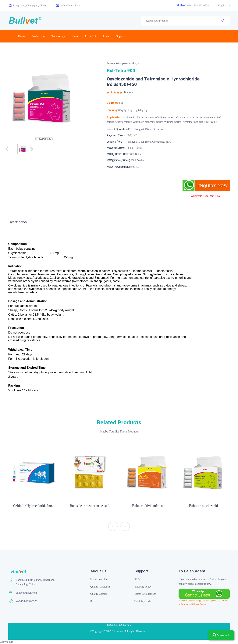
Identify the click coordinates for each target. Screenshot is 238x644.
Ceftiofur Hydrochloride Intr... (34, 506)
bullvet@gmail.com (68, 5)
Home (22, 36)
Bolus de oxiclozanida (204, 506)
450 (52, 253)
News (75, 36)
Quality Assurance (100, 587)
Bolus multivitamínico (147, 506)
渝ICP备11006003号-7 (119, 625)
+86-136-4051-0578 (193, 6)
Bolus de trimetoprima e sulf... (91, 506)
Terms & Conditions (145, 594)
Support (121, 36)
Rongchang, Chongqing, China (27, 5)
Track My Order (143, 601)
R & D (94, 601)
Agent (106, 36)
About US (90, 36)
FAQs (137, 580)
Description (18, 222)
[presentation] (113, 526)
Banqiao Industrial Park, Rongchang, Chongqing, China (36, 582)
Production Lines (99, 580)
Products (37, 36)
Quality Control (99, 594)
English (222, 6)
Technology (58, 36)
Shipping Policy (143, 587)
